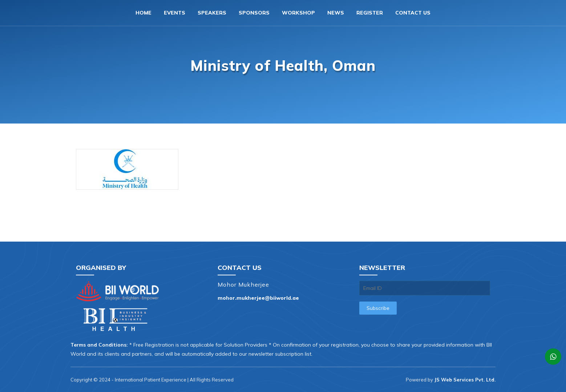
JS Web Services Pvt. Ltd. (465, 380)
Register (370, 13)
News (336, 13)
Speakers (212, 13)
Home (143, 13)
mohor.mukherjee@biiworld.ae (258, 298)
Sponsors (254, 13)
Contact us (413, 13)
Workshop (298, 13)
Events (175, 13)
